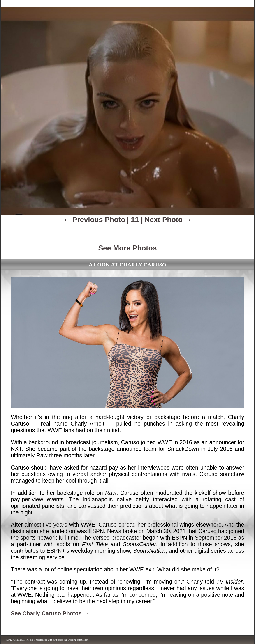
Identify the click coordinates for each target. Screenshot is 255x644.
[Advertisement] (127, 231)
